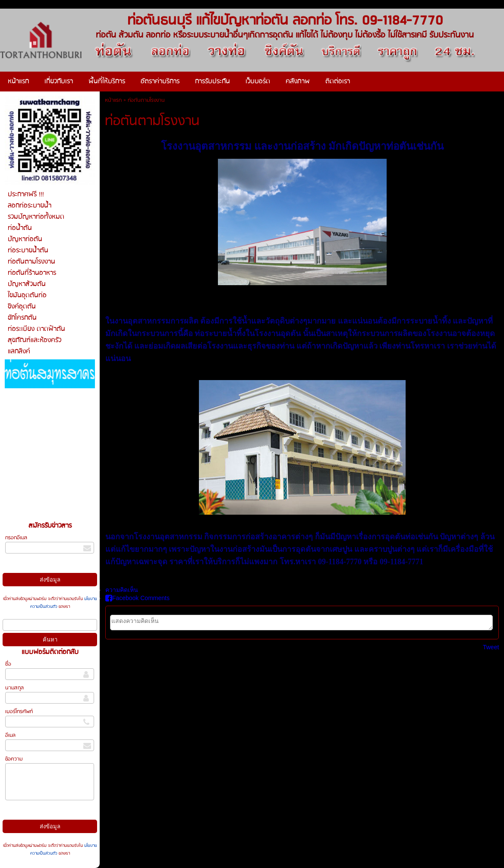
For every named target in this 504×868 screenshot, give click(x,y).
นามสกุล (14, 688)
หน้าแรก (113, 100)
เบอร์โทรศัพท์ (19, 712)
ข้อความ (14, 759)
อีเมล (10, 735)
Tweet (491, 647)
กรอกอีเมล (16, 538)
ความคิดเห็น (122, 590)
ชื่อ (8, 664)
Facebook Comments (137, 598)
